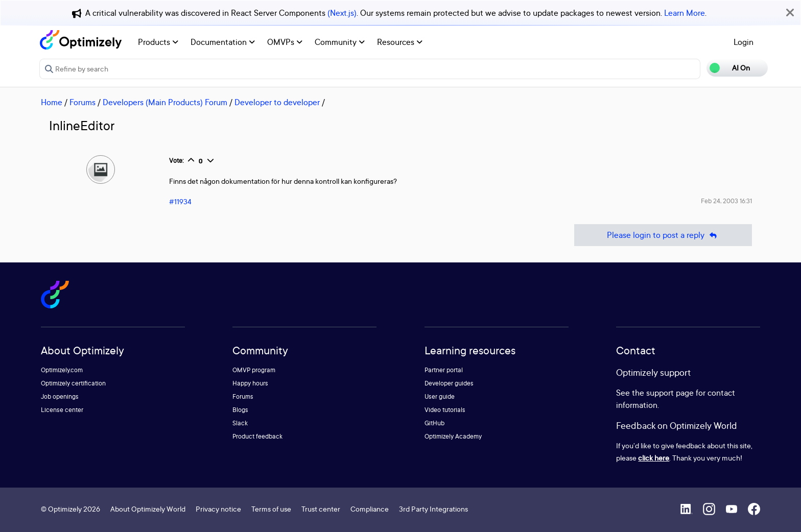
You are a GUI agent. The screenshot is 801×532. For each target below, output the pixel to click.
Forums (83, 102)
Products (158, 42)
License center (62, 410)
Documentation (223, 42)
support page (670, 393)
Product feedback (257, 436)
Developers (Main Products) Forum (165, 102)
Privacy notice (218, 509)
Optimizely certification (73, 383)
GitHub (434, 423)
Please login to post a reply (663, 235)
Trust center (321, 509)
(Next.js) (342, 13)
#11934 (180, 201)
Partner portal (444, 370)
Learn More (685, 13)
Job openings (60, 396)
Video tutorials (445, 410)
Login (744, 42)
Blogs (240, 410)
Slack (240, 423)
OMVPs (285, 42)
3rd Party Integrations (433, 509)
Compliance (370, 509)
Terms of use (271, 509)
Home (52, 102)
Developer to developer (277, 102)
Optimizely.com (62, 370)
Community (340, 42)
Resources (400, 42)
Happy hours (250, 383)
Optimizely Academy (453, 436)
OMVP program (254, 370)
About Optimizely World (148, 509)
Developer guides (449, 383)
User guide (440, 396)
